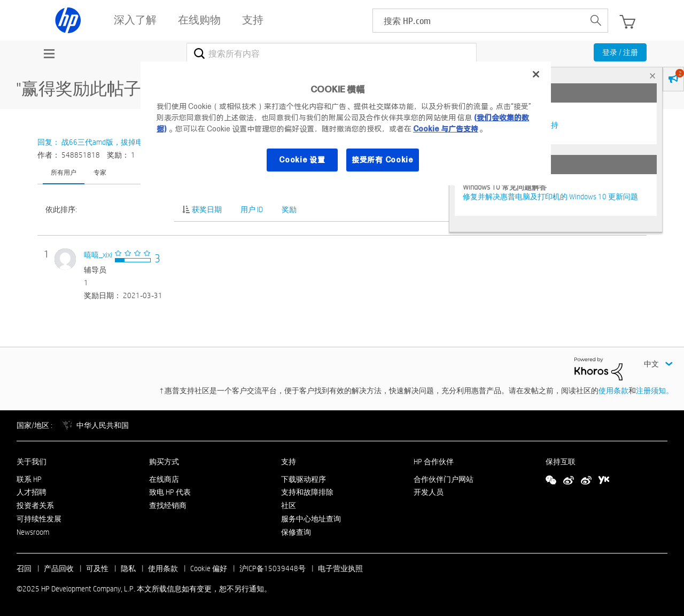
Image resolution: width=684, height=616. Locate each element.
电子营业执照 (340, 568)
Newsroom (33, 532)
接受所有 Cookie (383, 160)
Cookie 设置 (302, 160)
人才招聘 (32, 492)
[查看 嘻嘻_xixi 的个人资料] (98, 255)
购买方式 (164, 462)
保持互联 (561, 462)
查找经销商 (168, 505)
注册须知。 (655, 391)
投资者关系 (35, 505)
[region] (346, 123)
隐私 (128, 568)
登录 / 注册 (620, 52)
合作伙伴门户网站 (444, 479)
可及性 (97, 568)
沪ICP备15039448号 (273, 568)
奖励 (289, 209)
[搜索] (332, 53)
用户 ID (252, 209)
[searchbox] (479, 21)
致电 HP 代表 (170, 492)
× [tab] (652, 76)
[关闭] (536, 74)
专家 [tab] (100, 172)
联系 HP (29, 479)
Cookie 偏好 (209, 568)
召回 (24, 568)
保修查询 (296, 532)
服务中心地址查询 (311, 519)
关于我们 (32, 462)
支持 (289, 462)
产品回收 (59, 568)
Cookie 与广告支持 (446, 129)
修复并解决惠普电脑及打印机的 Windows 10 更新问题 (550, 197)
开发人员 (429, 492)
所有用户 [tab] (64, 172)
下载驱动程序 (304, 479)
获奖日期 (207, 209)
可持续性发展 (39, 519)
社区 (289, 505)
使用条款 (613, 391)
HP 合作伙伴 (434, 462)
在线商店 (164, 479)
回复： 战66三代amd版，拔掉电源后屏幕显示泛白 (120, 142)
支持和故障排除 (307, 492)
